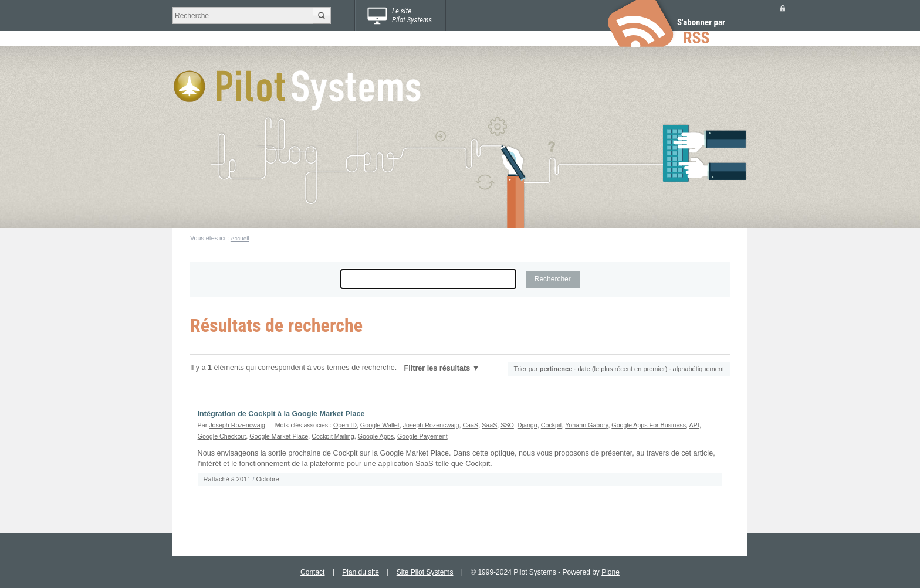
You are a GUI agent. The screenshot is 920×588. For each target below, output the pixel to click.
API (694, 425)
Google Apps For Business (649, 425)
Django (527, 425)
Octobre (268, 479)
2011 (243, 479)
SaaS (489, 425)
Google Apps (376, 436)
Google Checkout (222, 436)
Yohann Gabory (586, 425)
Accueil (240, 238)
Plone (610, 572)
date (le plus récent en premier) (622, 369)
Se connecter (783, 8)
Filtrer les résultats (437, 368)
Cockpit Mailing (333, 436)
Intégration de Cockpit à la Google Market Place (281, 414)
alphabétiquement (699, 369)
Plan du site (361, 572)
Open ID (345, 425)
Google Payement (422, 436)
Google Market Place (279, 436)
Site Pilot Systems (425, 572)
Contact (312, 572)
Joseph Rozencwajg (237, 425)
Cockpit (552, 425)
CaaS (470, 425)
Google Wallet (380, 425)
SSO (507, 425)
